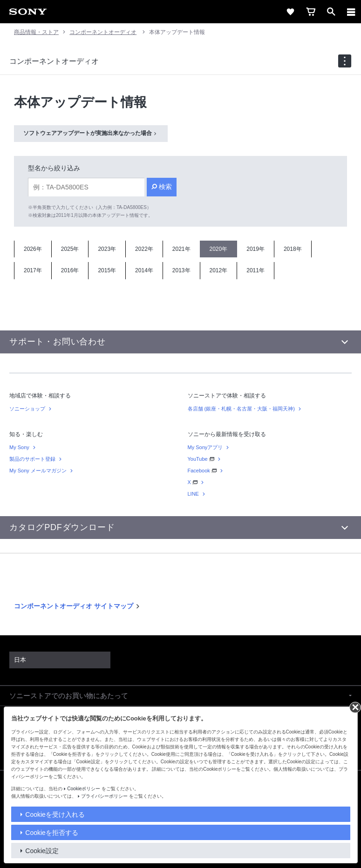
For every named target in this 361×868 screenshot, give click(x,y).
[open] (331, 12)
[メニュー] (351, 12)
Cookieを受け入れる (55, 814)
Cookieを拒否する (52, 833)
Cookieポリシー (84, 789)
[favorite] (290, 12)
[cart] (311, 12)
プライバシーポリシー (104, 796)
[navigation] (345, 61)
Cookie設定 (42, 851)
